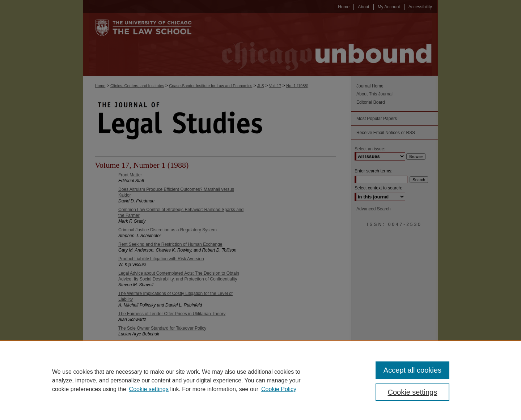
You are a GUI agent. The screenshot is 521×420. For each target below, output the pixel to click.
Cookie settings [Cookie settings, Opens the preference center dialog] (413, 392)
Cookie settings (149, 389)
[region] (260, 380)
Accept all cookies (412, 370)
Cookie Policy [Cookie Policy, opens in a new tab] (279, 389)
